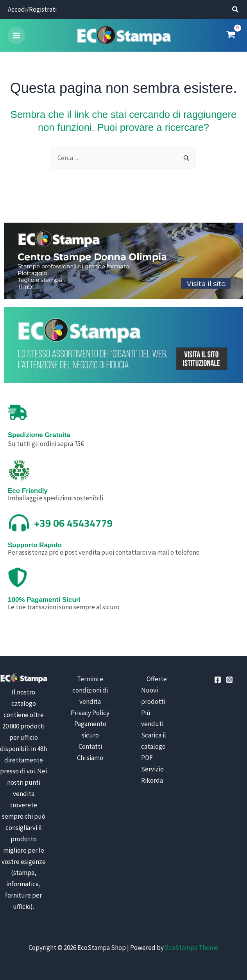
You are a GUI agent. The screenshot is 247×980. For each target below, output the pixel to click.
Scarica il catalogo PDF (154, 748)
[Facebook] (218, 680)
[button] (236, 10)
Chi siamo (90, 759)
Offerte (157, 680)
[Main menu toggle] (16, 36)
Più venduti (152, 719)
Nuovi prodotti (153, 697)
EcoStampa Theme (192, 948)
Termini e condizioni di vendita (90, 691)
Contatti (90, 748)
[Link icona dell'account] (32, 10)
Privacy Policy (90, 714)
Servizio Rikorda (152, 776)
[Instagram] (229, 680)
